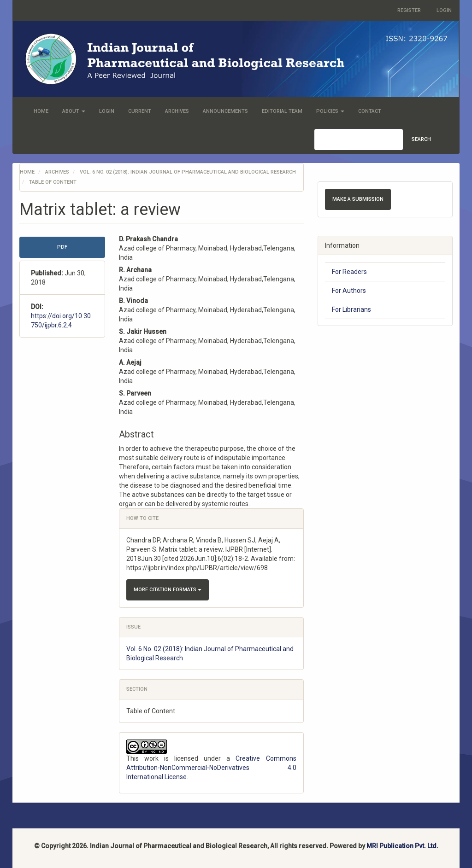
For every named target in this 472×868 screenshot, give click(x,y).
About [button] (74, 111)
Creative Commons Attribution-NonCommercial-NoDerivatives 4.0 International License (211, 768)
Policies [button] (330, 111)
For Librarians (351, 309)
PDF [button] (62, 247)
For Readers (349, 272)
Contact (370, 111)
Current (140, 111)
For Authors (349, 291)
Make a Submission (358, 199)
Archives (177, 111)
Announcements (225, 111)
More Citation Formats (168, 590)
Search (421, 139)
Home (41, 111)
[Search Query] (359, 140)
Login (444, 10)
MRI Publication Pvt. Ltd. (402, 846)
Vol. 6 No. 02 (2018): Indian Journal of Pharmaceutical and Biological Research (188, 172)
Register (409, 10)
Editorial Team (282, 111)
